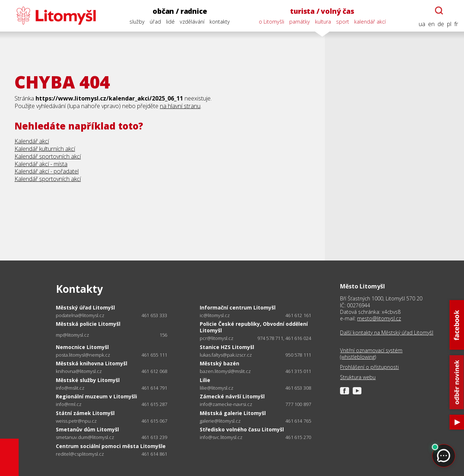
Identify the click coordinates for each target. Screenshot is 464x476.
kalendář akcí (370, 22)
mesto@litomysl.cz (379, 318)
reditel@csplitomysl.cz (80, 454)
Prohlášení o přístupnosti (369, 367)
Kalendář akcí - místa (41, 164)
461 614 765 (298, 421)
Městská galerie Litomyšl (233, 413)
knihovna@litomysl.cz (79, 371)
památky (300, 22)
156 (163, 335)
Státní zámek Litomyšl (85, 413)
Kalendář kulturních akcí (45, 149)
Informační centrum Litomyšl (238, 307)
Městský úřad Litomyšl (85, 307)
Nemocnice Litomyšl (82, 347)
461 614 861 (154, 454)
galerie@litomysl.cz (220, 421)
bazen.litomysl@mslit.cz (225, 371)
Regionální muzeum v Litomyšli (96, 396)
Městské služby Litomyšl (88, 380)
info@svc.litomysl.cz (221, 437)
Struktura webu (358, 377)
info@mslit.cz (70, 388)
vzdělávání (192, 22)
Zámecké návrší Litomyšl (232, 396)
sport (343, 22)
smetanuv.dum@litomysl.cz (85, 437)
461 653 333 (154, 315)
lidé (170, 22)
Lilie (205, 380)
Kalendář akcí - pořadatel (47, 171)
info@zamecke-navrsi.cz (226, 404)
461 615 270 (298, 437)
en (431, 24)
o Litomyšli (272, 22)
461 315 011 (298, 371)
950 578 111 (298, 355)
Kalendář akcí (32, 141)
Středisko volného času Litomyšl (242, 429)
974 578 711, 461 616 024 (284, 338)
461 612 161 (298, 315)
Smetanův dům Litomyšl (87, 429)
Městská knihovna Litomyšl (92, 363)
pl (449, 24)
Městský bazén (219, 363)
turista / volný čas (322, 11)
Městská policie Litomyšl (88, 324)
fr (456, 24)
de (441, 24)
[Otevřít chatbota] (439, 11)
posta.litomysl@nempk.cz (83, 355)
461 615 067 (154, 421)
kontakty (220, 22)
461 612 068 (154, 371)
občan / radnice (180, 11)
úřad (155, 22)
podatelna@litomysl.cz (80, 315)
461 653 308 (298, 388)
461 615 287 (154, 404)
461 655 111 (154, 355)
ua (422, 24)
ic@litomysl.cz (215, 315)
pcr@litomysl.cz (217, 338)
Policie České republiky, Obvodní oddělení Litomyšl (254, 327)
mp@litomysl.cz (72, 335)
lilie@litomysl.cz (217, 388)
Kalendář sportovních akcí (48, 156)
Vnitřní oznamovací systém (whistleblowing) (371, 354)
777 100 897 (298, 404)
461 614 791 (154, 388)
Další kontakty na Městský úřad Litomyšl (387, 333)
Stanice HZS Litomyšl (227, 347)
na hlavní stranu (180, 106)
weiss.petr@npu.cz (76, 421)
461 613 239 (154, 437)
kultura (323, 22)
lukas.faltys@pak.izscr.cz (226, 355)
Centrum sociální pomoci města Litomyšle (111, 446)
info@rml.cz (69, 404)
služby (137, 22)
